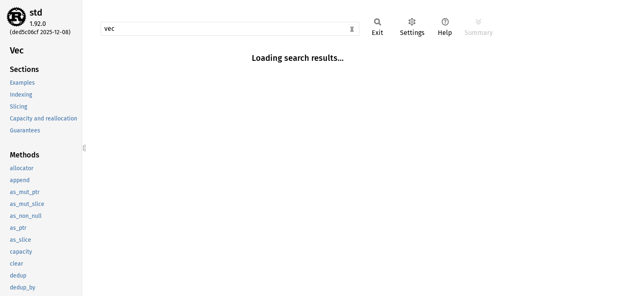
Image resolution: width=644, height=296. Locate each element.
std (36, 13)
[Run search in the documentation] (230, 29)
